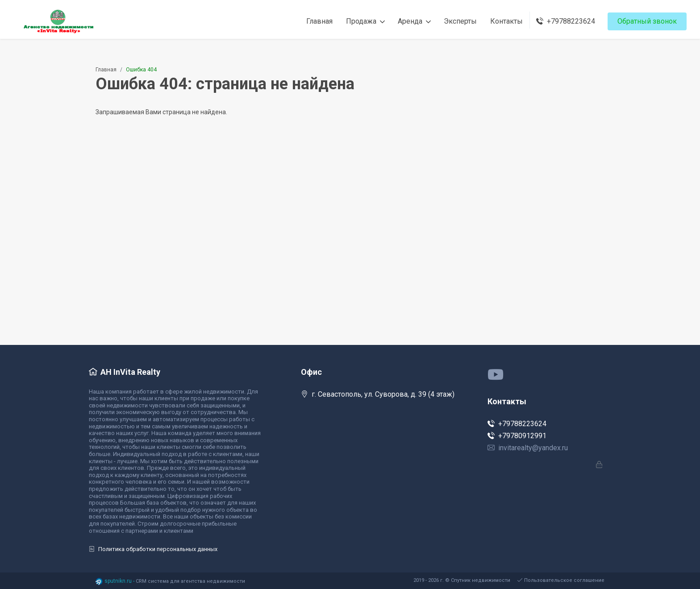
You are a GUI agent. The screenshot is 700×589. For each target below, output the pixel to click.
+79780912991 (517, 436)
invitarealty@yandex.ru (528, 448)
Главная (106, 70)
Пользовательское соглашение (561, 580)
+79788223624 (517, 424)
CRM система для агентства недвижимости (190, 581)
